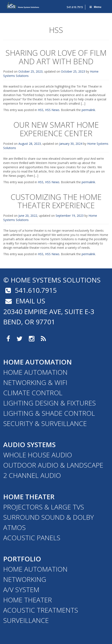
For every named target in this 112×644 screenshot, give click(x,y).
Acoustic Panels (32, 538)
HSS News (52, 110)
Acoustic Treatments (41, 610)
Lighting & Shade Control (49, 413)
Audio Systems (29, 444)
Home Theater (29, 497)
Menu (95, 7)
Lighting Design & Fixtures (49, 403)
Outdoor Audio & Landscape (53, 465)
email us (24, 301)
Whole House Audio (38, 455)
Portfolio (22, 559)
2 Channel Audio (32, 475)
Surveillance (26, 620)
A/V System (21, 589)
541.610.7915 (75, 7)
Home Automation (38, 362)
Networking (25, 579)
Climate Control (33, 393)
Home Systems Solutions (23, 5)
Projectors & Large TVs (44, 507)
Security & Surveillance (45, 423)
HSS (41, 110)
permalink (88, 110)
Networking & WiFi (35, 382)
